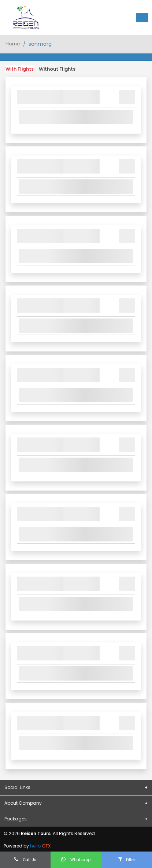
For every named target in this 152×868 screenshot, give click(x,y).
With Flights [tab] (20, 69)
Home (13, 44)
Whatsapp (76, 860)
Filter (127, 860)
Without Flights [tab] (57, 69)
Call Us (25, 860)
